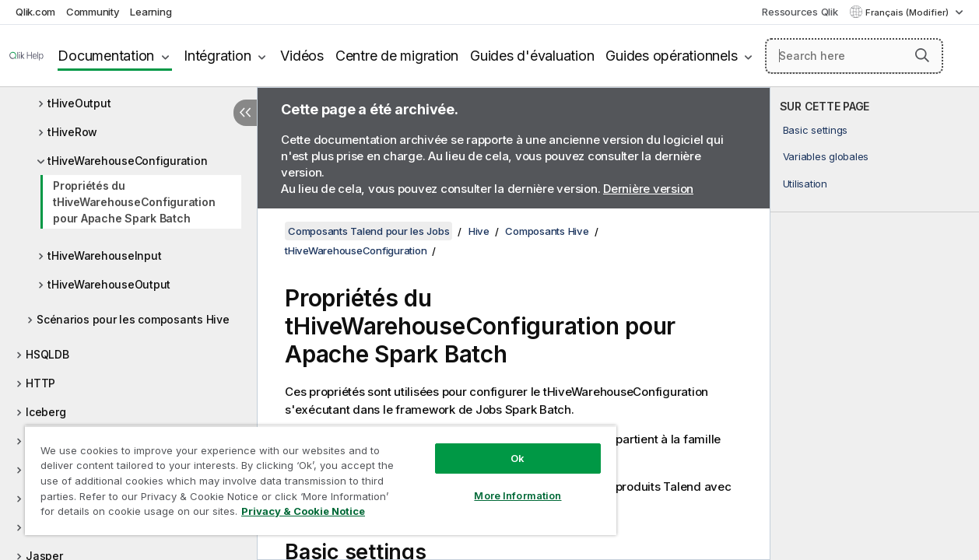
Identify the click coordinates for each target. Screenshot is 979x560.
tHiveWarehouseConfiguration (127, 161)
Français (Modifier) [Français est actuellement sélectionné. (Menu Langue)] (908, 12)
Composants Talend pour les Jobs (368, 231)
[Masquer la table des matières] (245, 113)
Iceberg (46, 412)
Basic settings (816, 130)
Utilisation (805, 184)
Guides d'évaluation (532, 56)
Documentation (106, 56)
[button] (922, 55)
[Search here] (854, 56)
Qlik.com (35, 12)
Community (93, 12)
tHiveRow (72, 132)
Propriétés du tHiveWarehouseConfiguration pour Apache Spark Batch (134, 202)
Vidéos (302, 56)
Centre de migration (397, 56)
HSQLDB (47, 354)
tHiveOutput (79, 103)
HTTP (40, 383)
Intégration (217, 56)
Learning (151, 12)
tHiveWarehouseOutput (109, 284)
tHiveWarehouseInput (104, 255)
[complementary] (875, 324)
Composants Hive (547, 231)
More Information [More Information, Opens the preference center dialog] (498, 484)
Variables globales (826, 156)
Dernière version (648, 189)
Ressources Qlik (800, 12)
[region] (309, 474)
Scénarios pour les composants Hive (133, 319)
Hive (479, 231)
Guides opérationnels (671, 56)
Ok (498, 446)
